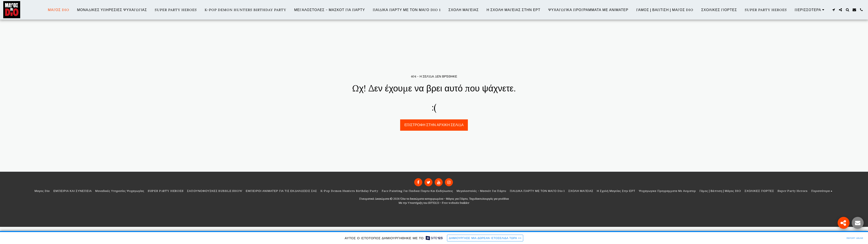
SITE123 (434, 203)
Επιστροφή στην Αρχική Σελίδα (434, 125)
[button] (833, 10)
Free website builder (456, 203)
